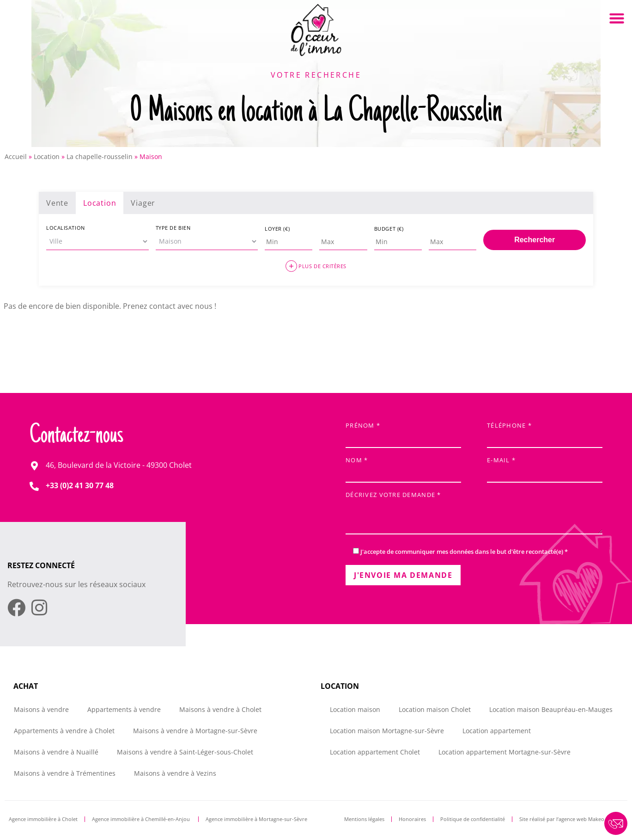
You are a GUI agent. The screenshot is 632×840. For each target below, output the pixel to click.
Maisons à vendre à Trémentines (65, 773)
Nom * (403, 467)
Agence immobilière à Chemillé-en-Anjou (142, 819)
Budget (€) (389, 229)
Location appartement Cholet (375, 752)
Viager (143, 203)
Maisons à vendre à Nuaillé (56, 752)
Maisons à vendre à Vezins (175, 773)
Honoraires (412, 819)
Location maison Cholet (435, 709)
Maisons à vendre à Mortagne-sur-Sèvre (195, 731)
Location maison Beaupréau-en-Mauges (551, 709)
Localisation (66, 228)
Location (47, 156)
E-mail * (545, 467)
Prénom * (403, 432)
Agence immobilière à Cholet (43, 819)
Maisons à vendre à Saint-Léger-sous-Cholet (185, 752)
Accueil (16, 156)
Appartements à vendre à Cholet (64, 731)
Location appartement (497, 731)
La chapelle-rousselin (100, 156)
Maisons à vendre (41, 709)
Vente (57, 203)
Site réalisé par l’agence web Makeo (562, 819)
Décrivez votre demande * (474, 514)
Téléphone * (545, 432)
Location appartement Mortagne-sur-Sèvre (504, 752)
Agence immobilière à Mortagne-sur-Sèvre (256, 819)
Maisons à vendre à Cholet (220, 709)
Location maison (355, 709)
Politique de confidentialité (473, 819)
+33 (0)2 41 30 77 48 (80, 485)
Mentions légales (364, 819)
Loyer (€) (277, 229)
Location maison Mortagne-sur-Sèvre (387, 731)
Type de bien (173, 228)
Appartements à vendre (124, 709)
